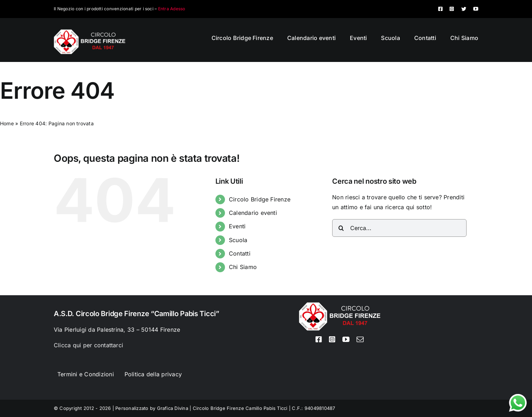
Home (7, 123)
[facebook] (440, 9)
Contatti (240, 253)
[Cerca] (341, 228)
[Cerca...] (399, 228)
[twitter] (464, 9)
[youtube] (476, 9)
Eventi (237, 226)
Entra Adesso (172, 9)
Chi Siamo (243, 267)
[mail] (360, 339)
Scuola (238, 240)
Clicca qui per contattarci (88, 345)
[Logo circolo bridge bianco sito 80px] (89, 32)
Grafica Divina (173, 408)
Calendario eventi (253, 213)
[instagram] (452, 9)
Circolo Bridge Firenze (260, 199)
